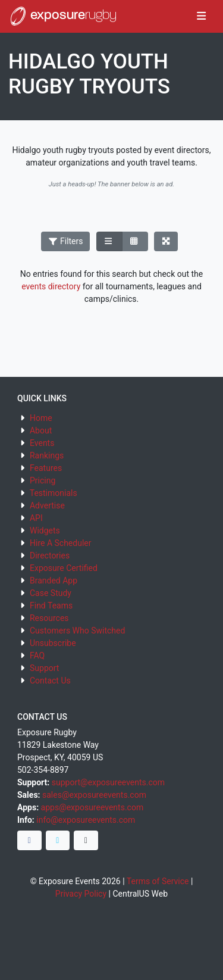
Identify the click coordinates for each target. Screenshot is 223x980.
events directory (51, 286)
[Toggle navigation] (201, 17)
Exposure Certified (64, 568)
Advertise (47, 505)
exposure (62, 16)
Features (46, 468)
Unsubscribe (53, 643)
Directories (50, 555)
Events (42, 443)
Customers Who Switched (77, 631)
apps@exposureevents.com (92, 807)
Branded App (54, 580)
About (41, 430)
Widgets (45, 530)
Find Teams (51, 606)
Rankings (47, 455)
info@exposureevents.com (86, 820)
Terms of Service (158, 881)
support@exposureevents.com (108, 782)
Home (41, 418)
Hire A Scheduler (60, 543)
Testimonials (54, 493)
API (36, 518)
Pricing (43, 480)
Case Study (51, 593)
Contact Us (50, 681)
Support (44, 668)
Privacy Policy (81, 894)
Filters (65, 241)
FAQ (37, 656)
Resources (49, 618)
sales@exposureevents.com (94, 795)
